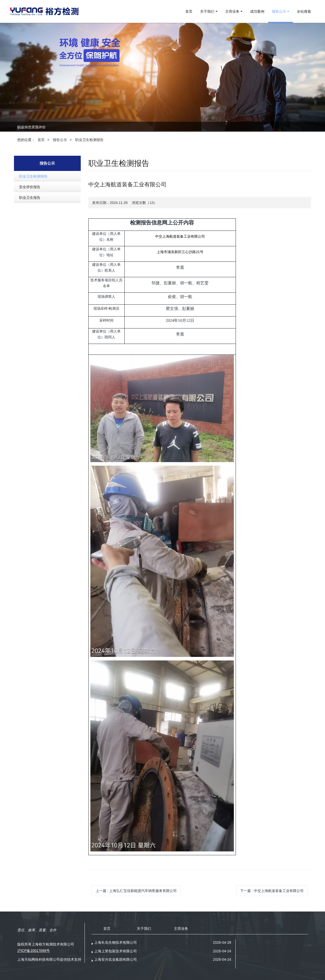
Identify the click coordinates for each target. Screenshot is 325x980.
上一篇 (136, 891)
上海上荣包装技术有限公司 (116, 951)
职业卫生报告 (30, 198)
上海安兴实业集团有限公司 (116, 959)
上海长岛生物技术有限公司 (116, 942)
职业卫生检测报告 (89, 140)
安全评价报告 (30, 187)
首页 (189, 11)
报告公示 (60, 140)
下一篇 (272, 891)
